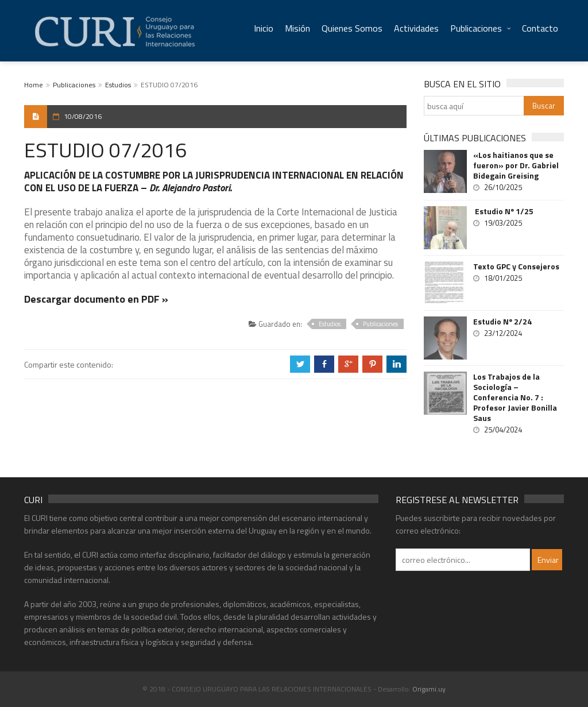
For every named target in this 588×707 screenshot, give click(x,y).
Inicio (264, 28)
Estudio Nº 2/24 (502, 322)
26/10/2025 (503, 187)
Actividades (416, 28)
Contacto (540, 28)
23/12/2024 (503, 333)
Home (34, 85)
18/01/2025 (503, 278)
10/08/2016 (83, 116)
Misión (297, 28)
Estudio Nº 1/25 (503, 211)
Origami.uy (429, 689)
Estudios (118, 85)
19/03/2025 (503, 223)
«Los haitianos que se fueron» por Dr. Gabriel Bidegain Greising (516, 165)
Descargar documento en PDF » (96, 299)
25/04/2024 (503, 430)
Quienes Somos (352, 28)
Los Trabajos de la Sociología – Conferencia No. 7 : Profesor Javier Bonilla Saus (515, 397)
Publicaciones (476, 28)
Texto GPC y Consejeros (516, 266)
